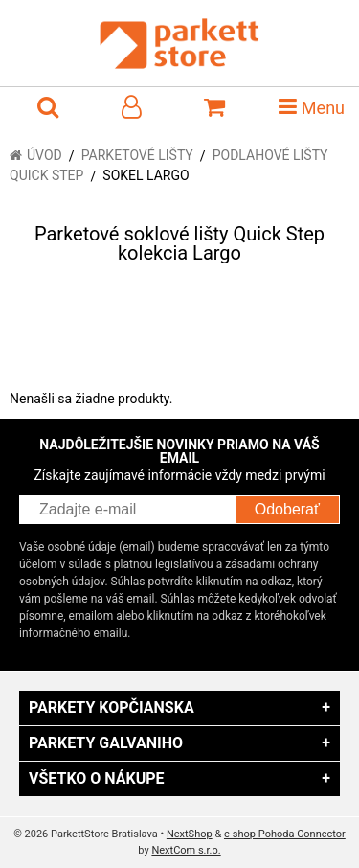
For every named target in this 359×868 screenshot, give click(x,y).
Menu (312, 106)
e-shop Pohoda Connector (285, 834)
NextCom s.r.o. (186, 850)
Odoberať (287, 509)
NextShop (190, 834)
